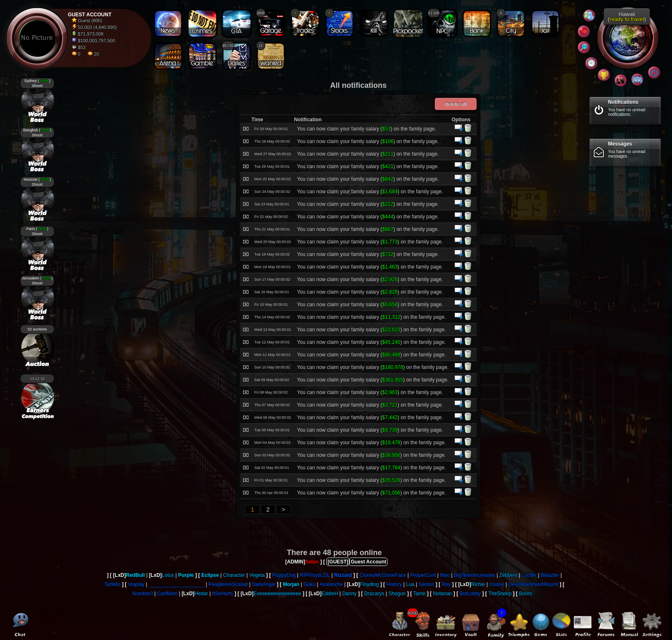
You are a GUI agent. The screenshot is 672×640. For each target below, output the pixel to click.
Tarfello (112, 584)
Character (234, 575)
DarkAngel (264, 584)
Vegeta (257, 575)
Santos (426, 584)
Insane (497, 584)
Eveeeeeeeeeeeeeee (277, 594)
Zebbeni (508, 575)
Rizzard (343, 575)
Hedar (201, 594)
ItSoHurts (223, 594)
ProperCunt (423, 575)
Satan (312, 562)
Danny (350, 594)
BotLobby (470, 594)
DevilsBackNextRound (533, 584)
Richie (478, 584)
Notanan (442, 594)
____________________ (176, 584)
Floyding (369, 584)
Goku (309, 584)
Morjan (291, 584)
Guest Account (368, 562)
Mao (445, 575)
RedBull (135, 575)
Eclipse (210, 575)
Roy (446, 584)
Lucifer (529, 575)
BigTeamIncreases (475, 575)
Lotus (168, 575)
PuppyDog (284, 575)
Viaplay (136, 584)
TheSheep (500, 594)
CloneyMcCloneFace (383, 575)
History (394, 584)
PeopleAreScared (228, 584)
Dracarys (374, 594)
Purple (186, 575)
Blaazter (550, 575)
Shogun (397, 594)
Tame (419, 594)
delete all (456, 104)
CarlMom (167, 594)
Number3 (142, 594)
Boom (525, 594)
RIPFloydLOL (315, 575)
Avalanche (331, 584)
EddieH (330, 594)
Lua (410, 584)
